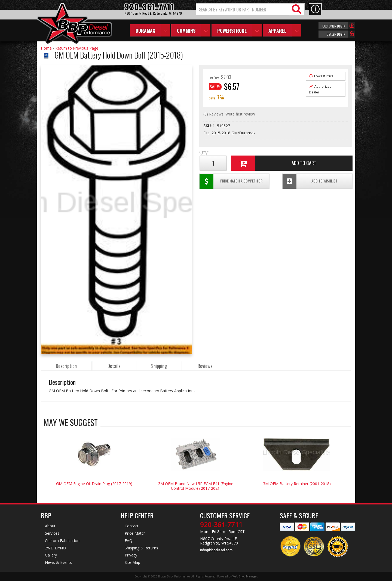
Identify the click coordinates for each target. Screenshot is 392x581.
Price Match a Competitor (231, 181)
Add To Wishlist (310, 181)
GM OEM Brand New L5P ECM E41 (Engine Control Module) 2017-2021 (195, 486)
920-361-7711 (221, 525)
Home (46, 48)
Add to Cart (274, 163)
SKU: (208, 126)
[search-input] (243, 10)
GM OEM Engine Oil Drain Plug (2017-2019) (94, 484)
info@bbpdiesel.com (216, 550)
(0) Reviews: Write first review (229, 114)
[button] (250, 9)
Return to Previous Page (77, 48)
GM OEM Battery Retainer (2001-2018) (297, 484)
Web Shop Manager (245, 576)
